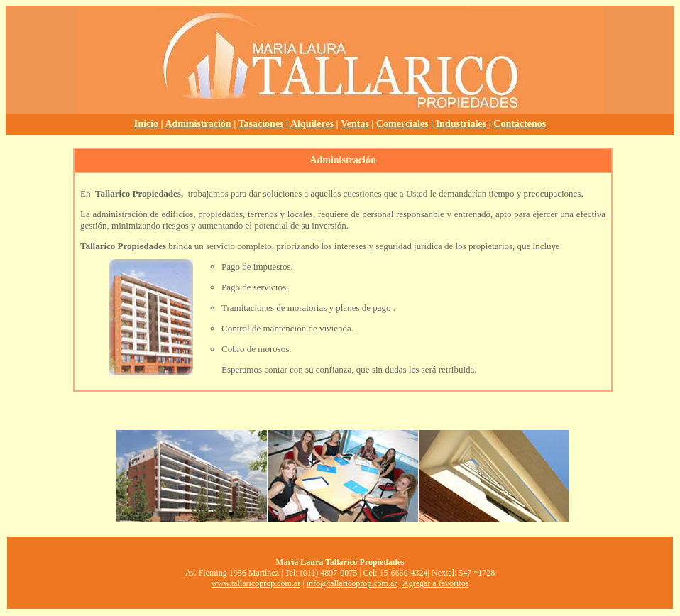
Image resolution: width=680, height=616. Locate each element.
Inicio (146, 124)
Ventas (355, 124)
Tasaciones (261, 124)
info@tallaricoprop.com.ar (352, 583)
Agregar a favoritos (435, 583)
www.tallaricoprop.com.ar (256, 583)
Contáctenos (520, 124)
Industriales (461, 124)
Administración (198, 124)
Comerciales (402, 124)
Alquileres (312, 124)
